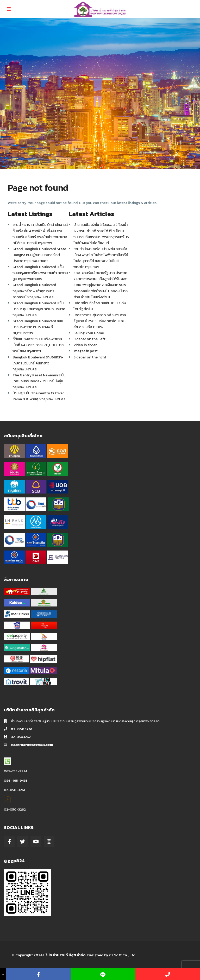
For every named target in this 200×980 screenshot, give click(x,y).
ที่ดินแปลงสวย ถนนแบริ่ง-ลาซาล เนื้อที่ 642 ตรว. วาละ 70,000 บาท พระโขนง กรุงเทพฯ (38, 345)
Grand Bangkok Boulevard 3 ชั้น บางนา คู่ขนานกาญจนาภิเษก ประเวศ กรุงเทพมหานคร (39, 309)
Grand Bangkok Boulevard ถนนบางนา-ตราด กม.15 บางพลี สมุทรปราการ (38, 327)
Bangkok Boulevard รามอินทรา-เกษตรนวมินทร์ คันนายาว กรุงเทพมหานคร (38, 363)
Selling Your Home (89, 333)
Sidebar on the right (90, 357)
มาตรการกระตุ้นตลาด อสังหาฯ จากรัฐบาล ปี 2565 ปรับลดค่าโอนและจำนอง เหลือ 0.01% (100, 321)
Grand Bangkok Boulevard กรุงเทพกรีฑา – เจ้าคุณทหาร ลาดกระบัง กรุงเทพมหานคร (34, 291)
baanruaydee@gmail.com (32, 745)
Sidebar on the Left (89, 339)
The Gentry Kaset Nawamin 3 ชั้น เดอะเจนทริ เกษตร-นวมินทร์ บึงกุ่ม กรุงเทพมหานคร (39, 381)
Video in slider (85, 345)
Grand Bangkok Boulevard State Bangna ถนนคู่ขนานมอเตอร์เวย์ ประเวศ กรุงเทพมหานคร (39, 255)
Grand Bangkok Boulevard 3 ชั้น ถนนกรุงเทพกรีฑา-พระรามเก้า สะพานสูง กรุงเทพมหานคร (40, 273)
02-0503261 (21, 729)
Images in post (86, 351)
